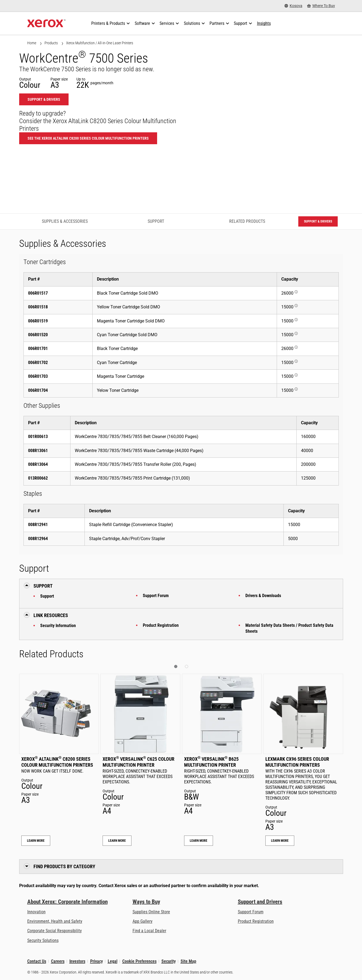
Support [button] (43, 586)
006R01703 (38, 376)
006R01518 (38, 307)
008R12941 (38, 525)
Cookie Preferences (139, 961)
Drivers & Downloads (263, 596)
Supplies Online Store (151, 912)
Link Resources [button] (51, 615)
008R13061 (38, 451)
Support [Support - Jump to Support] (156, 221)
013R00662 (38, 478)
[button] (176, 666)
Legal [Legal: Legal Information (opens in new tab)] (113, 961)
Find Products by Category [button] (64, 866)
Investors (77, 961)
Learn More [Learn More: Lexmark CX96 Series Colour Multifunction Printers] (280, 841)
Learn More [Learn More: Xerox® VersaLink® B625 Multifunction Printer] (199, 841)
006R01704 (38, 390)
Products (51, 43)
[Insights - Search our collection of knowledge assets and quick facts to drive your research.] (264, 23)
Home (32, 43)
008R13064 (38, 464)
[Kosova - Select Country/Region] (293, 6)
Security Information (58, 626)
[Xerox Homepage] (47, 23)
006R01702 (38, 363)
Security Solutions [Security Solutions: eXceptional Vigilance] (43, 940)
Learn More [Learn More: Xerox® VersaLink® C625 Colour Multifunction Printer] (117, 841)
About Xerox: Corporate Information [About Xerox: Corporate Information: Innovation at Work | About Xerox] (67, 902)
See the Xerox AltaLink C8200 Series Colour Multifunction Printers (88, 138)
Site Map (188, 961)
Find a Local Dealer (149, 931)
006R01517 (38, 293)
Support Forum (156, 596)
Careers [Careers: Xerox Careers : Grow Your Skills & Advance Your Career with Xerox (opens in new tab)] (58, 961)
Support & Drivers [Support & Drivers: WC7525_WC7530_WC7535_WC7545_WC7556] (44, 99)
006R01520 (38, 335)
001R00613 (38, 437)
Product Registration (161, 625)
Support (47, 596)
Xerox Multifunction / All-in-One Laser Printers (100, 43)
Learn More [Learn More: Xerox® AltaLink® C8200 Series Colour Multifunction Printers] (36, 841)
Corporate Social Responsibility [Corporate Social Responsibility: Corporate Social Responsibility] (55, 931)
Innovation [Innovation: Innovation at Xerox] (36, 912)
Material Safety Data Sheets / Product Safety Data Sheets (289, 628)
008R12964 (38, 539)
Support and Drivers (260, 902)
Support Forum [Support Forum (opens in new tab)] (251, 912)
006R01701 (38, 348)
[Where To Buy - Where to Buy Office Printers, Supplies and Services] (321, 6)
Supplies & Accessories (65, 221)
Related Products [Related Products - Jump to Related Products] (247, 221)
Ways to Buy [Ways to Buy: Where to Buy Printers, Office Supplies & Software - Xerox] (146, 902)
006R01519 (38, 321)
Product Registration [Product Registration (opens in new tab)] (256, 921)
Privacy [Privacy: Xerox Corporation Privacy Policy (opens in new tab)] (97, 961)
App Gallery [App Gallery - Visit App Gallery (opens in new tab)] (143, 921)
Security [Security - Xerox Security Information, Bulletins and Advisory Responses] (169, 961)
